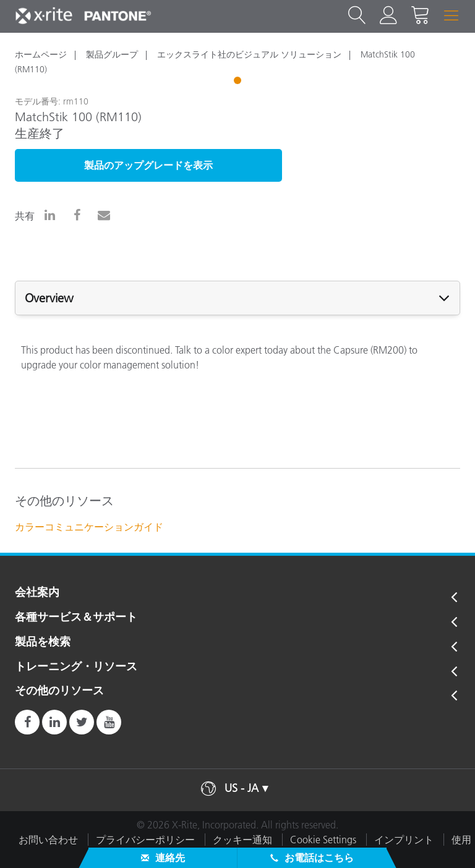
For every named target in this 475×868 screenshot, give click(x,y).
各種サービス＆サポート (76, 618)
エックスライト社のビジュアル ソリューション (249, 54)
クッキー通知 (242, 840)
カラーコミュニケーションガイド (89, 527)
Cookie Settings (323, 840)
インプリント (404, 840)
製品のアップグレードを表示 (148, 165)
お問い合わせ (48, 840)
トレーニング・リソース (76, 667)
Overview (49, 298)
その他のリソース (59, 691)
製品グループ (112, 54)
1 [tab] (239, 82)
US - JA (242, 788)
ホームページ (41, 54)
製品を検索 (43, 642)
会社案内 (37, 593)
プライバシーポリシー (145, 840)
